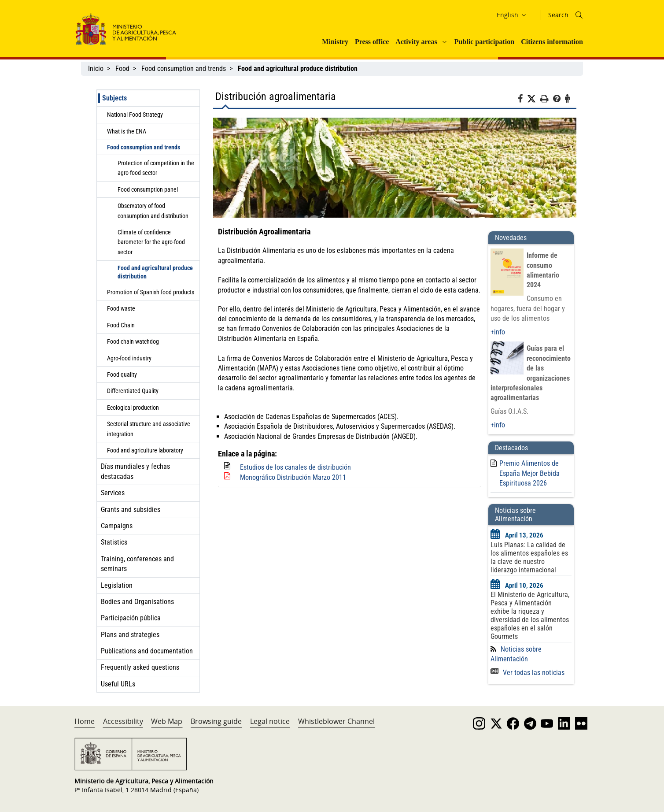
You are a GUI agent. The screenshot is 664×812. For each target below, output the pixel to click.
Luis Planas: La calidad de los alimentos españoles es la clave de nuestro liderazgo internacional (529, 557)
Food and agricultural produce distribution (155, 272)
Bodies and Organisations (137, 602)
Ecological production (133, 408)
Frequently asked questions (140, 667)
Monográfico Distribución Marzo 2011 (293, 477)
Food (122, 69)
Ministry (335, 42)
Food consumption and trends (184, 69)
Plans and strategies (130, 635)
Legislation (117, 585)
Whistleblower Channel (336, 721)
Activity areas (416, 42)
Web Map (167, 721)
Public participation (484, 42)
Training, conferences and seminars (137, 564)
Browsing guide (216, 721)
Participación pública (131, 618)
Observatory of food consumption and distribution (153, 211)
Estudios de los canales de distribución (295, 467)
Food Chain (121, 325)
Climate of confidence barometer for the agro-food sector (151, 242)
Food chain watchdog (133, 341)
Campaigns (117, 526)
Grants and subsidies (131, 510)
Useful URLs (118, 684)
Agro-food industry (129, 358)
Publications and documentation (147, 651)
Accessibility (123, 721)
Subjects (114, 98)
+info (498, 332)
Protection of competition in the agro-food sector (156, 168)
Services (113, 493)
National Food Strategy (135, 115)
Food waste (121, 308)
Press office (372, 42)
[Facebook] (522, 100)
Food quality (122, 374)
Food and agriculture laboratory (145, 450)
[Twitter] (534, 99)
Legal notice (270, 721)
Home (85, 721)
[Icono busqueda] (579, 15)
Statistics (114, 542)
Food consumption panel (148, 189)
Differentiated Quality (133, 391)
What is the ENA (127, 131)
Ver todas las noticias (528, 673)
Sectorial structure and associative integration (149, 429)
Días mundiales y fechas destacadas (135, 471)
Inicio (96, 69)
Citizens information (552, 42)
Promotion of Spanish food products (151, 292)
